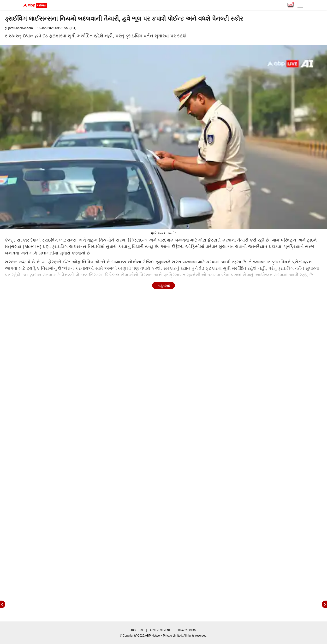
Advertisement (160, 630)
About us (137, 630)
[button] (300, 5)
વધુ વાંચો (164, 286)
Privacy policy (186, 630)
